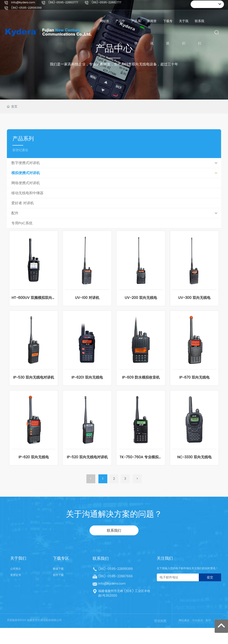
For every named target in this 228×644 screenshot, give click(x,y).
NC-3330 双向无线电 (194, 457)
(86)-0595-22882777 (106, 3)
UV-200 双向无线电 (141, 298)
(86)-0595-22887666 (115, 576)
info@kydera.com (23, 3)
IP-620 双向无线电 (34, 457)
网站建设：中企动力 (191, 620)
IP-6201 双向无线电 (87, 377)
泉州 (208, 620)
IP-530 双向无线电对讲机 (34, 377)
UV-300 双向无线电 (194, 298)
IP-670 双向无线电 (194, 377)
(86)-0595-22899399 (26, 8)
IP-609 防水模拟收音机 (141, 377)
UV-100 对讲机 (87, 298)
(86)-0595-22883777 (63, 3)
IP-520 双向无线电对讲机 (87, 457)
